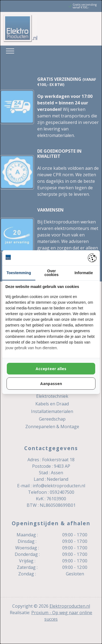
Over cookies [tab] (51, 273)
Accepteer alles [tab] (51, 369)
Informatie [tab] (84, 273)
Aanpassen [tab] (51, 384)
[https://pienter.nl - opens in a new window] (92, 258)
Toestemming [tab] (19, 273)
